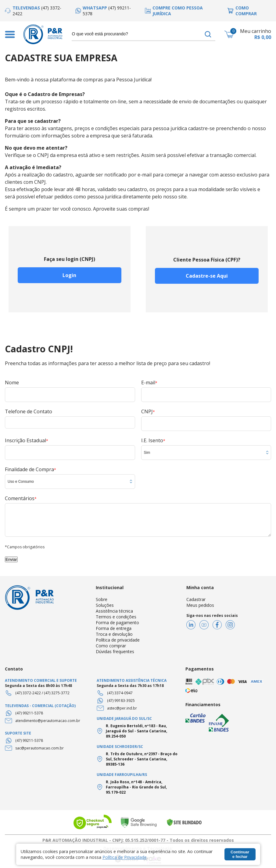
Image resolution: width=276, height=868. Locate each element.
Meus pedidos (200, 605)
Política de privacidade (118, 640)
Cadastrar (196, 599)
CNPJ (148, 411)
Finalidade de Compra (30, 469)
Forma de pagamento (117, 623)
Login (69, 275)
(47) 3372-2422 (28, 693)
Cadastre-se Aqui (207, 276)
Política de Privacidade (125, 857)
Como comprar (111, 646)
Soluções (105, 605)
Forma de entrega (114, 628)
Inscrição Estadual (27, 440)
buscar (208, 34)
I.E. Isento (153, 440)
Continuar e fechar (240, 854)
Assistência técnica (114, 611)
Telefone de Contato (29, 411)
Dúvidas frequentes (115, 651)
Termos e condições (116, 617)
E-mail (149, 382)
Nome (12, 382)
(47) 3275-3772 (57, 693)
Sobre (102, 599)
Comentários (21, 498)
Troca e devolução (114, 634)
